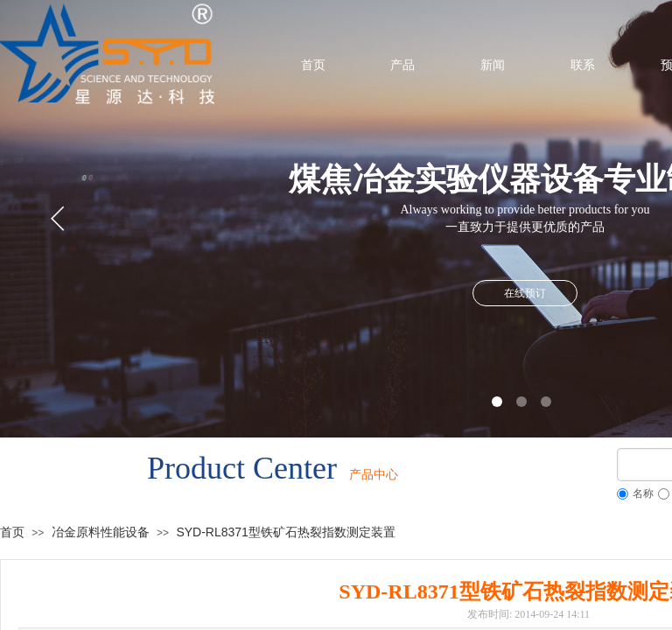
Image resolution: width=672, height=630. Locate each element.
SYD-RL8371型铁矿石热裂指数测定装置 (286, 532)
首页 (12, 532)
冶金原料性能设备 (101, 532)
